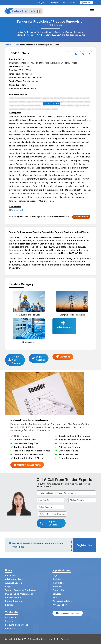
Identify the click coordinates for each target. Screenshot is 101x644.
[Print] (69, 54)
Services (57, 594)
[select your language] (87, 2)
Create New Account (14, 360)
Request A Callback (49, 523)
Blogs (8, 587)
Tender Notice (18, 210)
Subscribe (63, 357)
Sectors (9, 621)
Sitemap (9, 605)
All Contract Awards (15, 579)
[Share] (83, 54)
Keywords (10, 629)
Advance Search (13, 583)
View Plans (58, 583)
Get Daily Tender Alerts (27, 465)
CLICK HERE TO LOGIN (81, 217)
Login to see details (51, 104)
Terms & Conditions (62, 601)
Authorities (11, 617)
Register (41, 2)
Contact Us (69, 2)
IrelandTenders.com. (40, 639)
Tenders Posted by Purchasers (21, 590)
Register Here (85, 545)
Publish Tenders (13, 598)
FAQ (55, 598)
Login (54, 2)
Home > (8, 45)
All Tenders (11, 575)
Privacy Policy (60, 605)
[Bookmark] (89, 54)
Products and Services (17, 625)
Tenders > (16, 45)
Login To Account (38, 358)
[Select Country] (50, 507)
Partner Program (13, 601)
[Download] (76, 54)
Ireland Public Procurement (19, 594)
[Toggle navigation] (93, 11)
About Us (57, 587)
